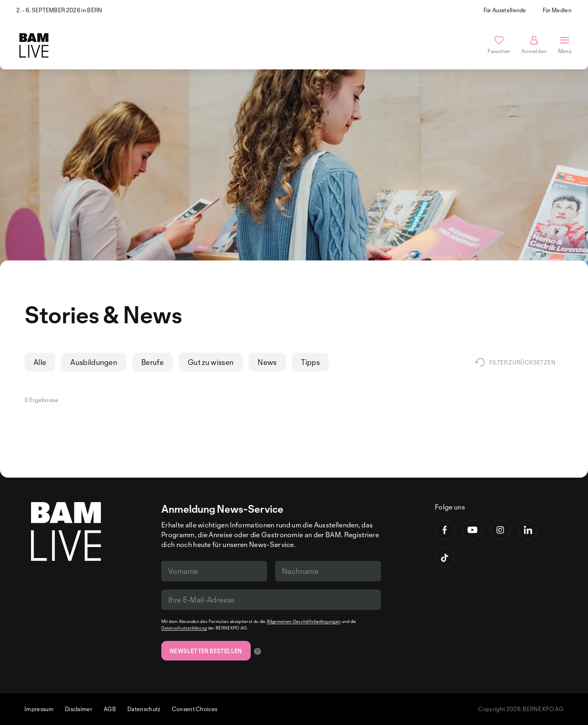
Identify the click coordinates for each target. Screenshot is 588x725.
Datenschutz (144, 709)
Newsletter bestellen (206, 651)
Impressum (39, 709)
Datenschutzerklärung (184, 628)
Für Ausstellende (505, 10)
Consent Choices (195, 709)
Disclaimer (79, 709)
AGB (110, 709)
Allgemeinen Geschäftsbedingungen (304, 621)
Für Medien (557, 10)
